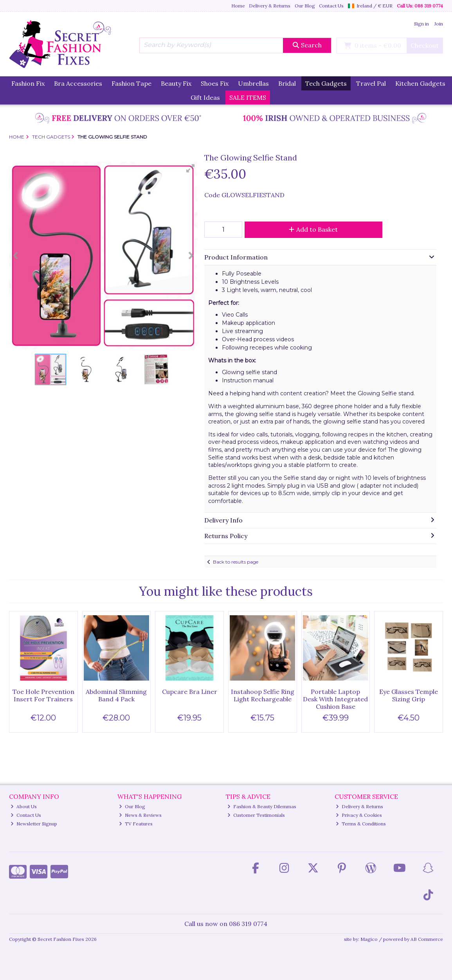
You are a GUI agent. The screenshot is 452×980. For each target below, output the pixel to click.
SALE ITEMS (248, 97)
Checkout (425, 45)
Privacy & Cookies (359, 815)
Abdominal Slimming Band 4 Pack (116, 695)
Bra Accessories (78, 83)
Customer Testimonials (256, 815)
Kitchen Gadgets (420, 83)
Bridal (287, 83)
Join (439, 24)
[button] (191, 168)
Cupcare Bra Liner (190, 692)
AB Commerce (427, 939)
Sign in (421, 24)
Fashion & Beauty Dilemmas (262, 806)
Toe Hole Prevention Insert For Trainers (43, 695)
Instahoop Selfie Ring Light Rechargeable (263, 695)
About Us (24, 806)
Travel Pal (371, 83)
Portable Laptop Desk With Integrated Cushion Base (335, 699)
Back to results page (236, 562)
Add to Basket (313, 229)
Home (238, 6)
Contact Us (331, 6)
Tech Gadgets (326, 83)
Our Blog (305, 6)
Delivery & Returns (270, 6)
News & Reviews (140, 815)
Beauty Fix (176, 83)
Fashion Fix (28, 83)
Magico (369, 939)
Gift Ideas (205, 97)
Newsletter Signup (34, 824)
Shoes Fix (215, 83)
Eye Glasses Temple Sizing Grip (409, 695)
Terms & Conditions (361, 824)
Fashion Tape (131, 83)
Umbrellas (253, 83)
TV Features (136, 824)
